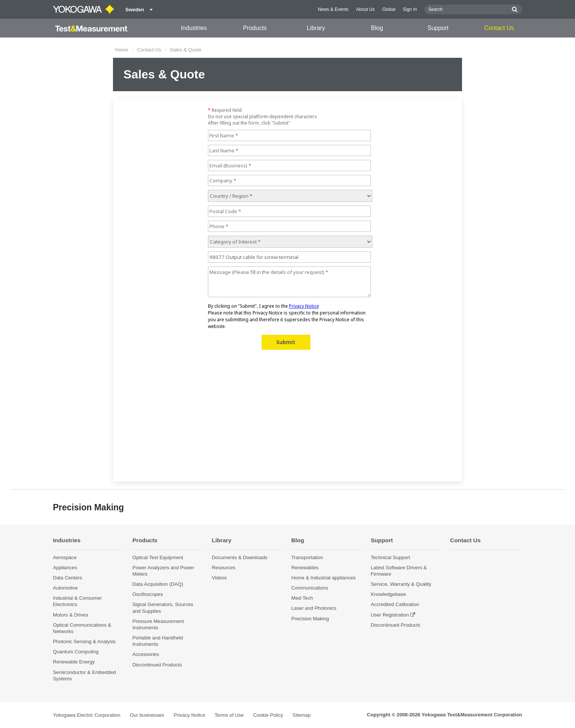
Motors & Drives (71, 615)
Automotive (65, 588)
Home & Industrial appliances (324, 578)
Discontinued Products (157, 665)
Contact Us (499, 28)
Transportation (307, 557)
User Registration (390, 615)
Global (389, 9)
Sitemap (301, 715)
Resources (224, 568)
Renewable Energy (74, 662)
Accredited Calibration (395, 604)
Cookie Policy (268, 715)
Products (255, 28)
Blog (377, 28)
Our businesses (147, 715)
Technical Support (391, 557)
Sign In (410, 9)
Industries (194, 28)
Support (438, 28)
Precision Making (310, 619)
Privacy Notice (189, 715)
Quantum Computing (76, 652)
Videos (219, 578)
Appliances (65, 568)
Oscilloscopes (148, 594)
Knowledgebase (388, 594)
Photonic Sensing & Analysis (84, 642)
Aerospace (65, 557)
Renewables (305, 568)
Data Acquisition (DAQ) (158, 584)
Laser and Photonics (314, 608)
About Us (366, 9)
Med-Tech (302, 598)
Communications (310, 588)
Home (122, 50)
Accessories (146, 654)
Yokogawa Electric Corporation (87, 715)
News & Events (333, 9)
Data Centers (68, 578)
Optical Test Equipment (158, 557)
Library (316, 28)
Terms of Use (229, 715)
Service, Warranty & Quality (401, 584)
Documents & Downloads (239, 557)
